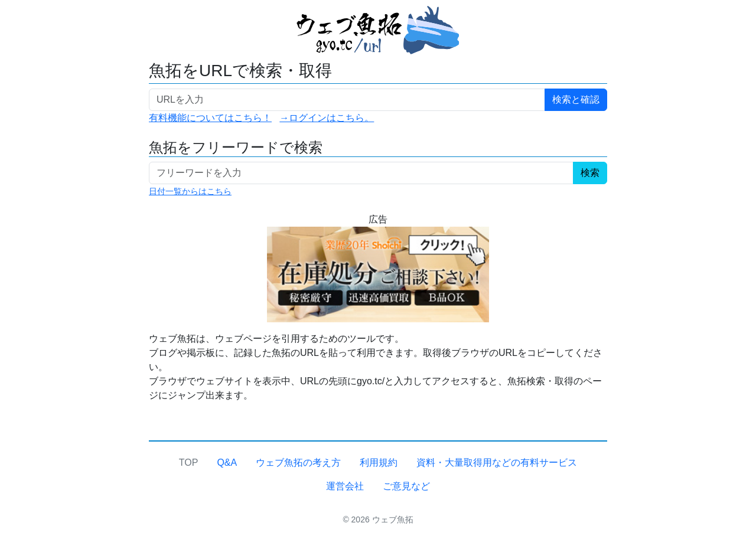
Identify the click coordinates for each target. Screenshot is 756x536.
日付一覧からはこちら (190, 191)
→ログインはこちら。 (327, 118)
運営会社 (345, 486)
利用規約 (379, 463)
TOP (189, 463)
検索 (590, 173)
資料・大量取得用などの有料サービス (497, 463)
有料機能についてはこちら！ (210, 118)
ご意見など (406, 486)
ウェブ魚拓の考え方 (298, 463)
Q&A (227, 463)
